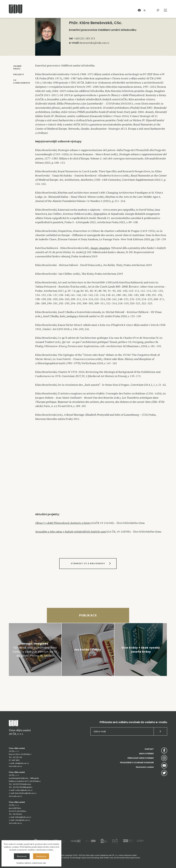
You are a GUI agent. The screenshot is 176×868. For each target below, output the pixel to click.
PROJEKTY (19, 74)
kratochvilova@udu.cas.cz (26, 793)
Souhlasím (41, 856)
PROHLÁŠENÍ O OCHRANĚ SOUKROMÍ (137, 763)
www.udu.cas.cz (15, 766)
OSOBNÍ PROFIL (17, 67)
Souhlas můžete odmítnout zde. (31, 863)
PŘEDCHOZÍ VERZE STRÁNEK (141, 758)
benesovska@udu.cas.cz (94, 43)
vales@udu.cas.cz (23, 820)
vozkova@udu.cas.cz (24, 790)
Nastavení (22, 856)
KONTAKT (149, 749)
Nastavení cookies (145, 767)
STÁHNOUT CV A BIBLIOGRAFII (88, 563)
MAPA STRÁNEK (146, 754)
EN (144, 10)
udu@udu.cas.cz (22, 763)
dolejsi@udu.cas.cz (23, 817)
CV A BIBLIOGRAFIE (22, 82)
